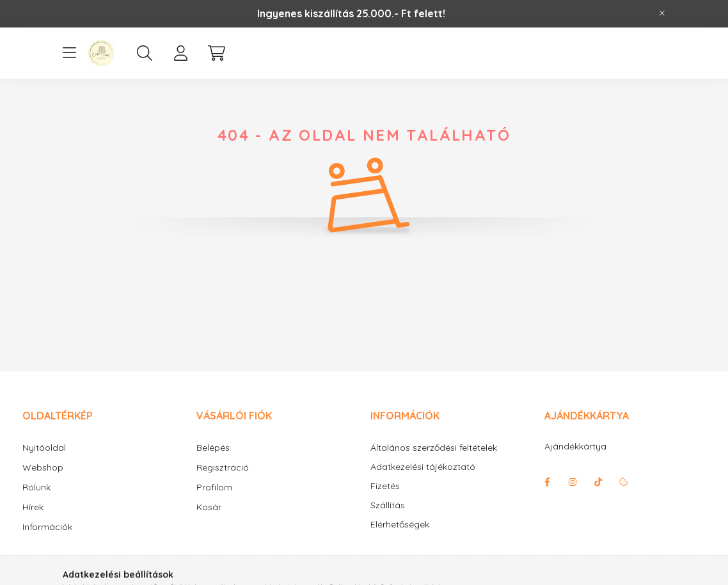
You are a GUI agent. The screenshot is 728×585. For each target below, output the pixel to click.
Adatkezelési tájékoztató (423, 467)
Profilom (214, 487)
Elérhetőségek (400, 525)
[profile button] (180, 53)
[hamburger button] (69, 53)
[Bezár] (662, 13)
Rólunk (36, 487)
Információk (47, 527)
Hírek (33, 507)
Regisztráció (223, 467)
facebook (547, 482)
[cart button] (216, 53)
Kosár (209, 507)
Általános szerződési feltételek (434, 448)
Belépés (213, 448)
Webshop (43, 467)
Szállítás (388, 505)
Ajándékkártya (575, 446)
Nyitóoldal (44, 448)
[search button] (145, 53)
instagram (573, 482)
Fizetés (385, 486)
